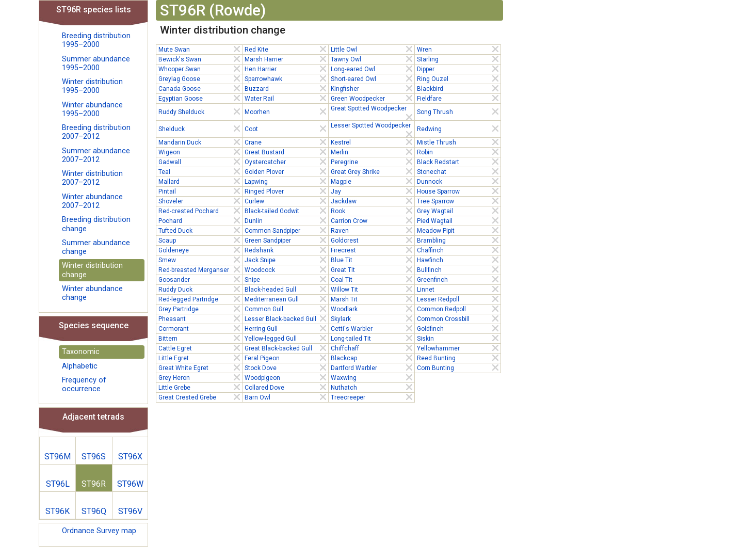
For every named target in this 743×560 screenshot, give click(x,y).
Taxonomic (81, 352)
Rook (373, 211)
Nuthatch (373, 387)
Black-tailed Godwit (286, 211)
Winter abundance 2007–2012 (92, 201)
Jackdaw (373, 201)
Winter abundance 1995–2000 (92, 109)
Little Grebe (200, 387)
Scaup (200, 240)
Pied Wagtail (459, 220)
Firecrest (373, 250)
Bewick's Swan (200, 59)
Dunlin (286, 220)
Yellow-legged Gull (286, 338)
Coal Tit (373, 279)
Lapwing (286, 181)
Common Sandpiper (286, 230)
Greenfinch (459, 279)
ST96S (94, 457)
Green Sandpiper (286, 240)
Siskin (459, 338)
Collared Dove (286, 387)
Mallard (200, 181)
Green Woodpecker (373, 98)
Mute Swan (200, 49)
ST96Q (94, 511)
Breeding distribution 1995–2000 (96, 40)
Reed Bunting (459, 358)
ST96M (58, 457)
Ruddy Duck (200, 289)
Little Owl (373, 49)
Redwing (459, 129)
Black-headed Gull (286, 289)
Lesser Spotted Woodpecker (373, 126)
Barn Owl (286, 397)
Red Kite (286, 49)
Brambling (459, 240)
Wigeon (200, 152)
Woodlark (373, 309)
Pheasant (200, 318)
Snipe (286, 279)
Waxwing (373, 377)
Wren (459, 49)
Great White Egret (200, 367)
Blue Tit (373, 260)
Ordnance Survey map (99, 531)
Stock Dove (286, 367)
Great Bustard (286, 152)
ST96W (130, 484)
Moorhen (286, 111)
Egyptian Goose (200, 98)
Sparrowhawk (286, 78)
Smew (200, 260)
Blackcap (373, 358)
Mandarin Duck (200, 142)
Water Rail (286, 98)
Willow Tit (373, 289)
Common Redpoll (459, 309)
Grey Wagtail (459, 211)
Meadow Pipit (459, 230)
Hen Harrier (286, 69)
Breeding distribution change (96, 224)
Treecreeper (373, 397)
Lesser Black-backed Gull (286, 318)
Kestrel (373, 142)
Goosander (200, 279)
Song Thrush (459, 111)
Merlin (373, 152)
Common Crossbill (459, 318)
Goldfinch (459, 328)
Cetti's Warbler (373, 328)
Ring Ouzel (459, 78)
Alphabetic (80, 366)
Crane (286, 142)
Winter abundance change (92, 293)
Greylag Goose (200, 78)
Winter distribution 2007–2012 (92, 178)
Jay (373, 191)
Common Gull (286, 309)
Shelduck (200, 129)
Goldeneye (200, 250)
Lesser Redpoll (459, 299)
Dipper (459, 69)
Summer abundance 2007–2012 (96, 155)
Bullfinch (459, 269)
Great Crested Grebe (200, 397)
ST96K (58, 511)
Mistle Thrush (459, 142)
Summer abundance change (96, 247)
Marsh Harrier (286, 59)
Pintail (200, 191)
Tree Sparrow (459, 201)
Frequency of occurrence (84, 385)
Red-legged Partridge (200, 299)
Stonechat (459, 171)
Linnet (459, 289)
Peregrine (373, 162)
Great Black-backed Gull (286, 348)
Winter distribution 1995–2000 (92, 86)
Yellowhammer (459, 348)
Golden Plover (286, 171)
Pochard (200, 220)
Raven (373, 230)
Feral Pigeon (286, 358)
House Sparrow (459, 191)
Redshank (286, 250)
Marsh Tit (373, 299)
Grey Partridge (200, 309)
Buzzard (286, 88)
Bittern (200, 338)
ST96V (130, 511)
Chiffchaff (373, 348)
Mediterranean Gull (286, 299)
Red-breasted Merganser (200, 269)
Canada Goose (200, 88)
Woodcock (286, 269)
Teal (200, 171)
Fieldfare (459, 98)
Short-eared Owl (373, 78)
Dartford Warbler (373, 367)
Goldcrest (373, 240)
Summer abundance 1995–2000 (96, 63)
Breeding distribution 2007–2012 (96, 132)
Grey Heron (200, 377)
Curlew (286, 201)
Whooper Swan (200, 69)
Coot (286, 129)
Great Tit (373, 269)
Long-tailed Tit (373, 338)
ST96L (58, 484)
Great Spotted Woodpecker (373, 109)
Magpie (373, 181)
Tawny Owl (373, 59)
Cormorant (200, 328)
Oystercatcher (286, 162)
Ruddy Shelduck (200, 111)
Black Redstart (459, 162)
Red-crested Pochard (200, 211)
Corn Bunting (459, 367)
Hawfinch (459, 260)
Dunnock (459, 181)
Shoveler (200, 201)
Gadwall (200, 162)
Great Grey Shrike (373, 171)
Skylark (373, 318)
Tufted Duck (200, 230)
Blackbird (459, 88)
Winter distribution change (92, 270)
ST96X (130, 457)
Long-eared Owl (373, 69)
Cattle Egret (200, 348)
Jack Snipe (286, 260)
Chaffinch (459, 250)
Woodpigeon (286, 377)
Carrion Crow (373, 220)
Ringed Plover (286, 191)
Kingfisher (373, 88)
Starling (459, 59)
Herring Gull (286, 328)
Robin (459, 152)
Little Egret (200, 358)
